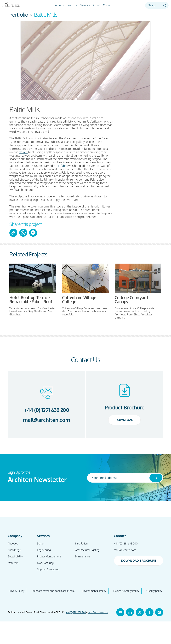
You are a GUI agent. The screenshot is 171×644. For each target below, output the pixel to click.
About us (13, 544)
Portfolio (59, 5)
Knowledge (14, 550)
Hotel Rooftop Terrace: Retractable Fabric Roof (31, 300)
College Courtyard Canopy (131, 300)
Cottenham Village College (79, 300)
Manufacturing (45, 563)
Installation (81, 544)
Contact (107, 5)
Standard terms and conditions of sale (53, 591)
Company (15, 536)
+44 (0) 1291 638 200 (47, 410)
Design (41, 544)
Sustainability (15, 556)
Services (85, 5)
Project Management (49, 556)
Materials (13, 563)
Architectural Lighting (87, 550)
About (96, 5)
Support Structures (48, 569)
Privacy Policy (17, 591)
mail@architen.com (47, 420)
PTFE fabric (61, 166)
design (23, 152)
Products (72, 5)
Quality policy (154, 591)
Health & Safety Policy (126, 591)
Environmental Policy (94, 591)
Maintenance (83, 556)
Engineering (44, 550)
